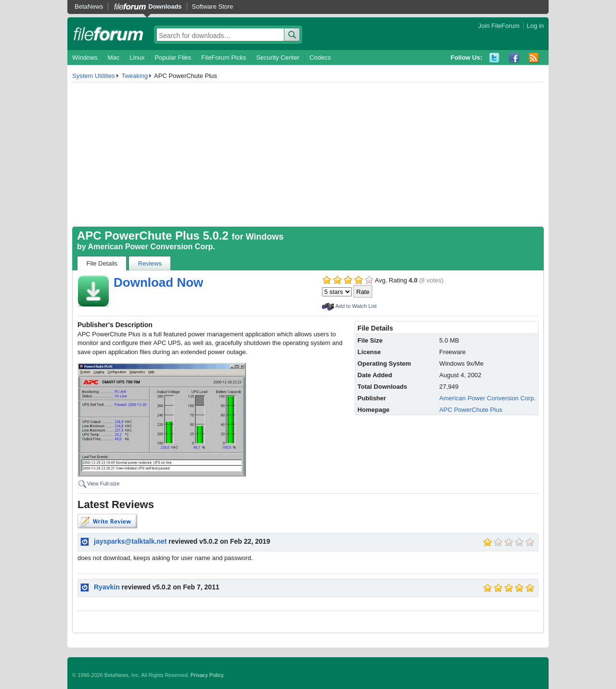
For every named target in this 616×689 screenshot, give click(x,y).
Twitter (494, 58)
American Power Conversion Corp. (152, 247)
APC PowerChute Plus (471, 410)
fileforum (109, 34)
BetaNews (89, 6)
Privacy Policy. (208, 675)
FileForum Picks (224, 57)
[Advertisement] (308, 154)
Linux (137, 57)
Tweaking (135, 76)
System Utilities (94, 76)
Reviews (150, 263)
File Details (102, 263)
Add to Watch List (356, 306)
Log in (535, 26)
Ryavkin (107, 587)
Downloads (165, 6)
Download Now (158, 282)
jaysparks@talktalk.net (130, 541)
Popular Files (173, 57)
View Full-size (103, 484)
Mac (114, 57)
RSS (534, 58)
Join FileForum (499, 26)
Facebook (514, 58)
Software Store (213, 6)
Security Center (278, 57)
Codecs (320, 57)
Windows (85, 57)
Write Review (107, 521)
